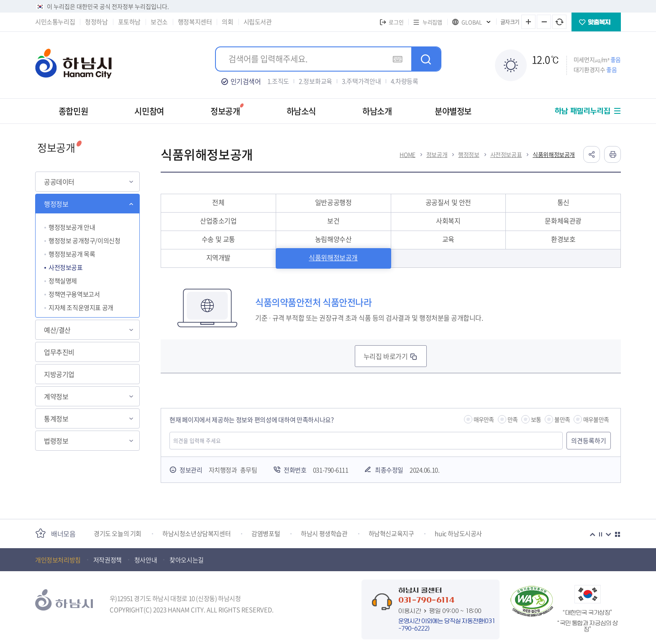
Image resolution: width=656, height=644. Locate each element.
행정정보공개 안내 (72, 227)
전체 (218, 202)
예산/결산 (57, 330)
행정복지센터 (195, 22)
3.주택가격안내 (361, 81)
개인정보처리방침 (58, 560)
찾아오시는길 (187, 560)
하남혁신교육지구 (391, 534)
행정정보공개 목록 (72, 254)
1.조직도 (278, 81)
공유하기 (592, 154)
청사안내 (146, 560)
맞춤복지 (596, 22)
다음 (608, 534)
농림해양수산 (333, 239)
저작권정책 (108, 560)
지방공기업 (59, 374)
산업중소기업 (218, 221)
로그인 (396, 22)
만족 (512, 419)
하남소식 (301, 111)
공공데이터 (59, 182)
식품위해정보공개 (554, 154)
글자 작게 (544, 22)
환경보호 (563, 239)
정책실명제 (63, 281)
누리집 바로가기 (386, 356)
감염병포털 (266, 534)
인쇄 (612, 154)
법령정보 (56, 441)
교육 (448, 239)
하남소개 (377, 111)
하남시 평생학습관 (324, 534)
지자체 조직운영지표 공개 (81, 308)
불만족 (562, 419)
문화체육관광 (563, 221)
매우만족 (484, 419)
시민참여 (149, 111)
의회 (227, 22)
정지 (600, 534)
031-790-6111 (331, 470)
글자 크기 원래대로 (559, 22)
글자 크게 (528, 22)
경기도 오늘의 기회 (118, 534)
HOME (407, 154)
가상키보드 (397, 59)
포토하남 (129, 22)
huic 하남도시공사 (458, 534)
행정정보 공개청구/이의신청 (84, 241)
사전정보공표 (66, 267)
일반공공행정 (333, 202)
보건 (333, 221)
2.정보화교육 (315, 81)
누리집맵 (432, 22)
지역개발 (218, 257)
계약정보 (56, 396)
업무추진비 (59, 352)
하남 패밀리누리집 (583, 111)
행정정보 (56, 204)
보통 (536, 419)
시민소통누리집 (55, 22)
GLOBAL (472, 22)
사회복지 (448, 221)
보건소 (159, 22)
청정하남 (96, 22)
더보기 (618, 534)
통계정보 (56, 418)
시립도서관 (258, 22)
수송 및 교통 (218, 239)
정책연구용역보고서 (74, 294)
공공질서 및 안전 (448, 202)
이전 (592, 534)
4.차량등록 (405, 81)
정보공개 (225, 111)
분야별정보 (453, 111)
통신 (563, 202)
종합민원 (73, 111)
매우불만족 (596, 419)
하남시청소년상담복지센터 (196, 534)
